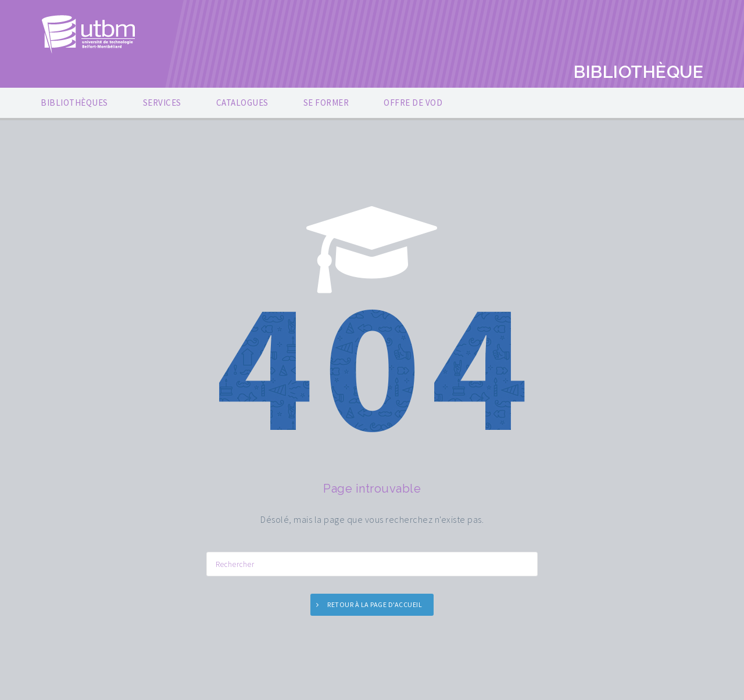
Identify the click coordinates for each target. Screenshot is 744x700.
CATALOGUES (242, 103)
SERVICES (162, 103)
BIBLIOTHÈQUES (74, 103)
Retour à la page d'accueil (375, 604)
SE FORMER (326, 103)
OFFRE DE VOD (413, 103)
